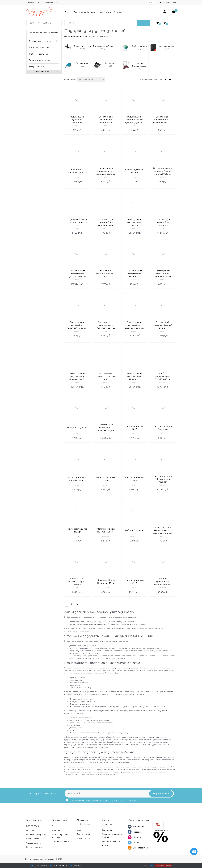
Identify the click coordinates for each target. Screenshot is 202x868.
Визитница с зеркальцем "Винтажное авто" (106, 120)
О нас (68, 12)
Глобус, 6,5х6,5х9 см (77, 428)
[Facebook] (130, 832)
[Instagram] (130, 837)
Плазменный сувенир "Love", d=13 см (106, 376)
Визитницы (111, 63)
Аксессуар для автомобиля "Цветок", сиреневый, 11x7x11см (134, 222)
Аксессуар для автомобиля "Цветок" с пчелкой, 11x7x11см (134, 274)
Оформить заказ (163, 865)
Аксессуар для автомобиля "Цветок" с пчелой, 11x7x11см (106, 222)
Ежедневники (82, 63)
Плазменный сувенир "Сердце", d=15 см (163, 325)
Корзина (147, 865)
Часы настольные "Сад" (134, 582)
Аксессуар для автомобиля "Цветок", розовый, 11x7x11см (77, 274)
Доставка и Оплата (85, 12)
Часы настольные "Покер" (106, 479)
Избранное (77, 865)
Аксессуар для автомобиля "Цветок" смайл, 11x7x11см (77, 376)
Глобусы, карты (139, 46)
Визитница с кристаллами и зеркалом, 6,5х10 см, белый (134, 120)
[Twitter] (130, 843)
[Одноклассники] (130, 848)
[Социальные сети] (194, 852)
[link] (161, 80)
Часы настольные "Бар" (134, 428)
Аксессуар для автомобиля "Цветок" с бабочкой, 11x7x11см (163, 222)
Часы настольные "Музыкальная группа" (163, 479)
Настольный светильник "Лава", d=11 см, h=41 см (106, 428)
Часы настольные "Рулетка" (163, 428)
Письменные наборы (103, 46)
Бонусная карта (161, 830)
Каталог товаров (41, 23)
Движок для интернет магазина (40, 859)
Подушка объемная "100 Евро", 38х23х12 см (77, 222)
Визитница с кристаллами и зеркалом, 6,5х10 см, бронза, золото (106, 171)
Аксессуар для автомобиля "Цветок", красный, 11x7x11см (77, 325)
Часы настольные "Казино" (134, 479)
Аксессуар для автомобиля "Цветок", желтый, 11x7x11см (134, 325)
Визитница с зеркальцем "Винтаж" (77, 120)
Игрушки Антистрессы (139, 65)
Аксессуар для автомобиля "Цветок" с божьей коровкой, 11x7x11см (163, 274)
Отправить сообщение (53, 3)
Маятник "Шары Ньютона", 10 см (106, 582)
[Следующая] (81, 604)
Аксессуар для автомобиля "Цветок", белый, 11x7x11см (106, 325)
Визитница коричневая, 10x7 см (77, 171)
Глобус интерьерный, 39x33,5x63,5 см (163, 376)
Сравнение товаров (60, 865)
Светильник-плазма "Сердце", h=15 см (77, 582)
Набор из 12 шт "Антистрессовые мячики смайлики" (163, 530)
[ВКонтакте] (130, 827)
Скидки (118, 12)
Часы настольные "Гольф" (77, 530)
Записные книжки (167, 46)
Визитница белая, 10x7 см (134, 171)
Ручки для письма (82, 46)
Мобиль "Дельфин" (134, 530)
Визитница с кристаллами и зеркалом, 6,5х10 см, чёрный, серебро (163, 120)
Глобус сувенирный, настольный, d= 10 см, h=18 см (163, 582)
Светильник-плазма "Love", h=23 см (106, 274)
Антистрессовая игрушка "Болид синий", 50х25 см (163, 171)
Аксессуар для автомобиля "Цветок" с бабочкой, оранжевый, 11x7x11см (134, 376)
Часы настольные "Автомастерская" (77, 479)
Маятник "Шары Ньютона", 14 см (106, 530)
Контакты (105, 12)
